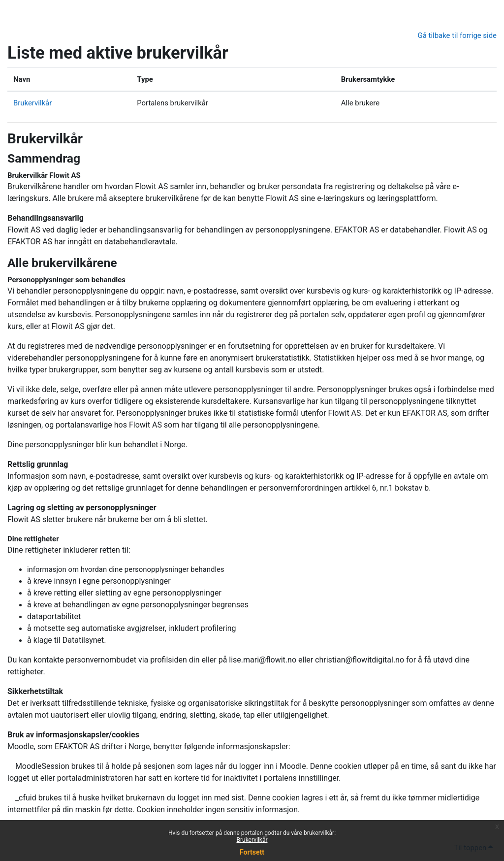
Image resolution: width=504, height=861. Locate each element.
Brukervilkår (252, 840)
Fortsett (252, 852)
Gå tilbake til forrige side (457, 35)
